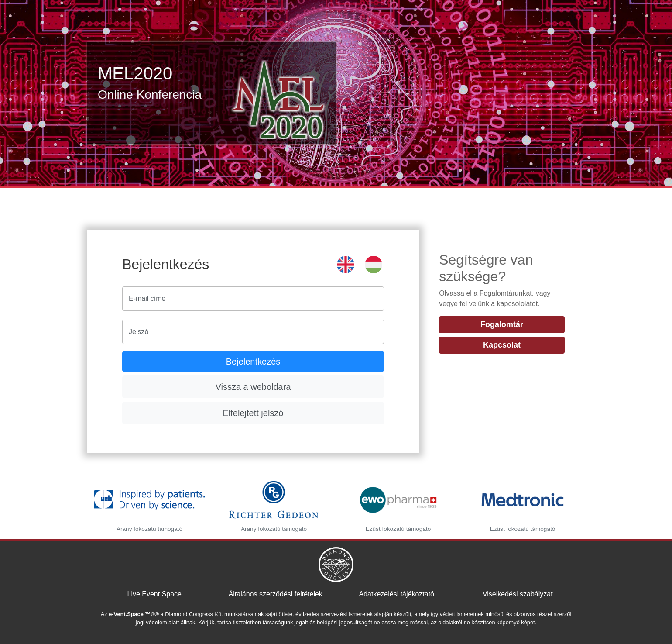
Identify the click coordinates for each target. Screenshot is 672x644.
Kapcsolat (502, 345)
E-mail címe (147, 298)
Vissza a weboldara (253, 387)
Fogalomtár (502, 324)
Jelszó (139, 332)
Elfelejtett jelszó (253, 413)
